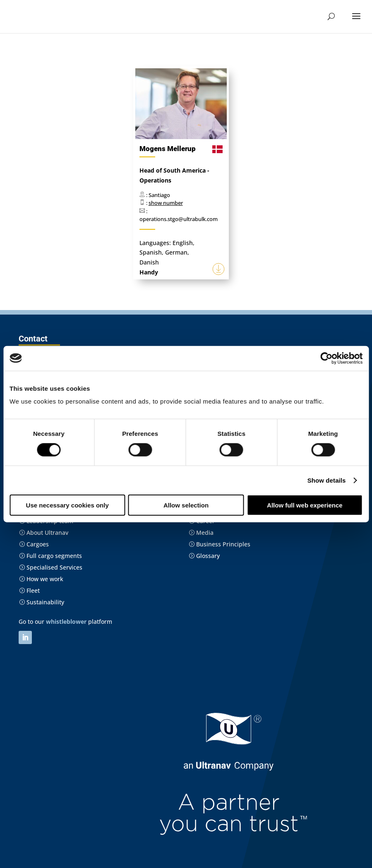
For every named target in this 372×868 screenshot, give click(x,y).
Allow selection (186, 505)
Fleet (29, 590)
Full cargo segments (50, 556)
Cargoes (34, 544)
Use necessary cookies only (67, 505)
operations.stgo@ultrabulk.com (179, 219)
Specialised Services (51, 567)
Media (201, 533)
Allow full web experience (305, 505)
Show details (327, 480)
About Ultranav (44, 533)
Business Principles (220, 544)
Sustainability (42, 602)
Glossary (204, 556)
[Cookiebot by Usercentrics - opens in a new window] (326, 358)
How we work (41, 579)
